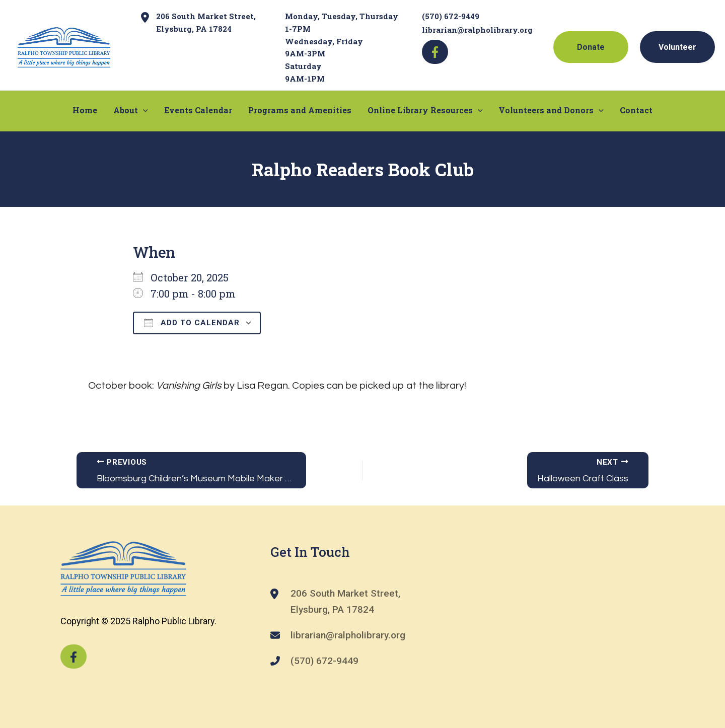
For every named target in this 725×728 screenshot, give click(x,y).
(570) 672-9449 (451, 16)
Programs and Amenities (300, 110)
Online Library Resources (425, 110)
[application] (143, 110)
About (131, 110)
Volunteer (677, 47)
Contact (636, 110)
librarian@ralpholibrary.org (477, 30)
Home (85, 110)
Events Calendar (198, 110)
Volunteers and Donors (551, 110)
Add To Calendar (192, 323)
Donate (591, 47)
